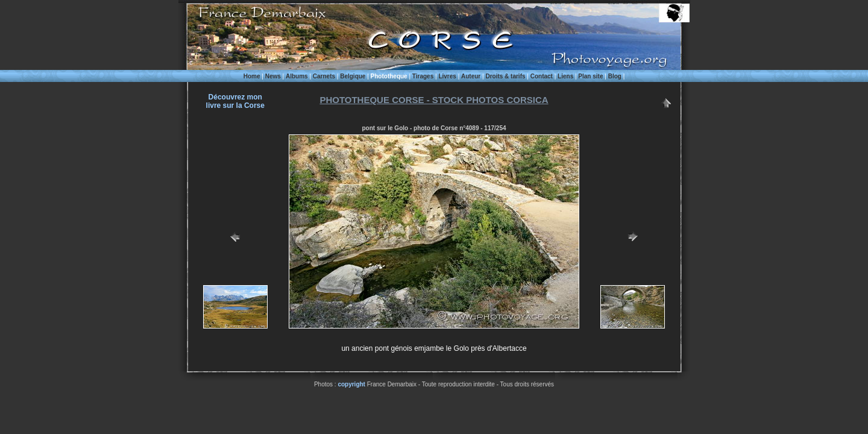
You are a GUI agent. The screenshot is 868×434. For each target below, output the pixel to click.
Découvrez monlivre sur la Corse (235, 101)
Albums (297, 76)
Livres (447, 76)
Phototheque (389, 76)
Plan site (590, 76)
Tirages (423, 76)
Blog (615, 76)
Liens (565, 76)
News (273, 76)
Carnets (324, 76)
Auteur (471, 76)
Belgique (353, 76)
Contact (542, 76)
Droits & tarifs (505, 76)
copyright (351, 384)
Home (252, 76)
